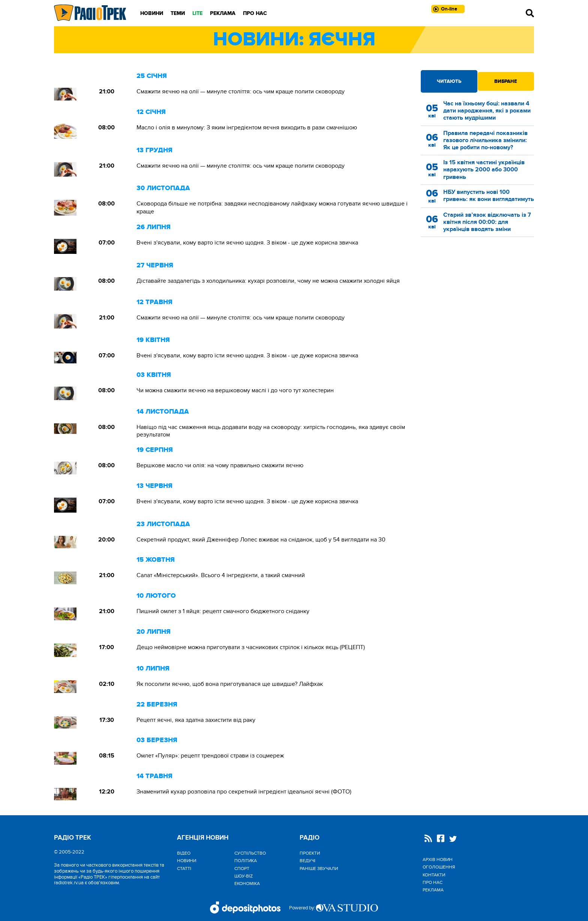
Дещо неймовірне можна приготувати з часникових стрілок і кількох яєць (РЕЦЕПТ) (251, 647)
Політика (246, 861)
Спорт (242, 868)
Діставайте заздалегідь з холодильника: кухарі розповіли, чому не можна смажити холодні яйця (268, 281)
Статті (184, 868)
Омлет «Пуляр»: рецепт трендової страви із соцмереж (210, 756)
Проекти (310, 853)
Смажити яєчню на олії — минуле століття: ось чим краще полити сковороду (241, 91)
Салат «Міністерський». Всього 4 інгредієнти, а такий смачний (221, 575)
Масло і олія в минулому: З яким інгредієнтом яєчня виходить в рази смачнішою (247, 127)
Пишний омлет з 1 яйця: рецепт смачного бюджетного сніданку (223, 611)
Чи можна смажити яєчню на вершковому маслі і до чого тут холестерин (235, 390)
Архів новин (438, 859)
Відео (184, 853)
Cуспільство (250, 853)
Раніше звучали (319, 868)
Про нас (255, 13)
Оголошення (439, 867)
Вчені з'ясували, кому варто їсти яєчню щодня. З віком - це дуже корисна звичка (247, 243)
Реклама (223, 13)
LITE (197, 13)
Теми (178, 13)
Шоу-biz (244, 876)
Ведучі (307, 861)
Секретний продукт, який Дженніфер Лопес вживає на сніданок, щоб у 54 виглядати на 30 (261, 540)
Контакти (434, 875)
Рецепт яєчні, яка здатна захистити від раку (196, 720)
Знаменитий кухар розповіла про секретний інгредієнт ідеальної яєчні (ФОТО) (244, 792)
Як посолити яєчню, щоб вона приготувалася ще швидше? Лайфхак (230, 684)
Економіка (247, 883)
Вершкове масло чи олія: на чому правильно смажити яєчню (220, 465)
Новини (152, 13)
